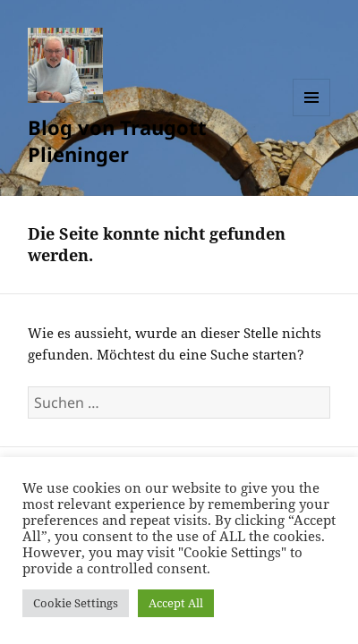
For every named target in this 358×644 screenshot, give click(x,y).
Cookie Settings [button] (76, 603)
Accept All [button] (176, 603)
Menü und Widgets (312, 116)
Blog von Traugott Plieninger (117, 140)
